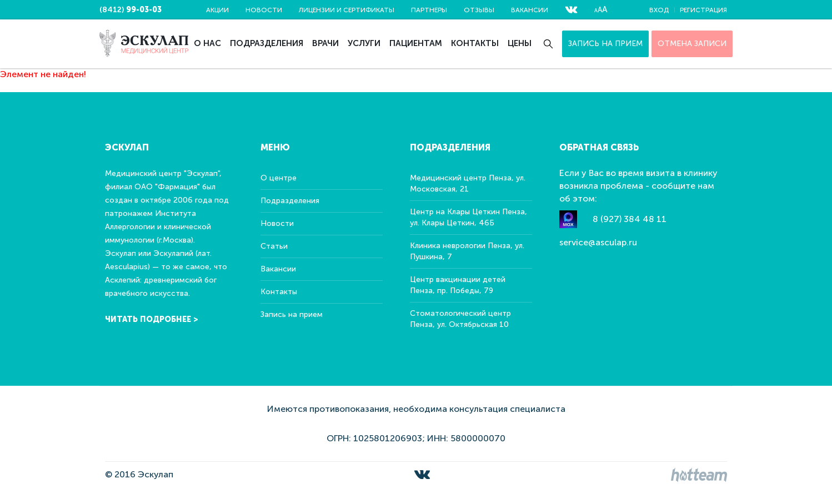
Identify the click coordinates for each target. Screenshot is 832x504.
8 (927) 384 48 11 (630, 219)
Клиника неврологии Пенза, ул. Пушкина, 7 (467, 251)
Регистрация (703, 10)
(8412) (131, 10)
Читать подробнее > (152, 319)
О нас (207, 43)
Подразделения (267, 43)
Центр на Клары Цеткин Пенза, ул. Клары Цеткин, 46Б (468, 217)
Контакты (475, 43)
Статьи (274, 246)
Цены (520, 43)
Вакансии (530, 10)
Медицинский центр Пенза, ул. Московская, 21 (468, 183)
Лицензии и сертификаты (347, 10)
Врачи (325, 43)
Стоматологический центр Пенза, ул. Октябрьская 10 (460, 319)
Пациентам (416, 43)
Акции (217, 10)
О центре (279, 178)
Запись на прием (605, 44)
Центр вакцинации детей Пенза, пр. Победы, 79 (458, 285)
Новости (264, 10)
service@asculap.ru (598, 242)
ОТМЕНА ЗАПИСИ (692, 44)
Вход (659, 10)
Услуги (364, 43)
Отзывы (479, 10)
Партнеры (429, 10)
